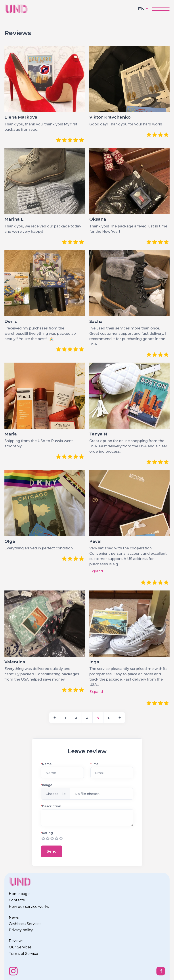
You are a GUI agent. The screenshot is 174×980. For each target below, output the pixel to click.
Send (52, 851)
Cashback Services (25, 924)
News (14, 917)
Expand (96, 571)
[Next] (120, 718)
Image (47, 785)
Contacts (17, 900)
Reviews (16, 941)
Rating (47, 833)
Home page (19, 894)
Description (51, 806)
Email (95, 764)
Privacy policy (21, 930)
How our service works (29, 907)
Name (46, 764)
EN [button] (141, 9)
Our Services (20, 947)
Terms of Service (23, 954)
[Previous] (55, 718)
